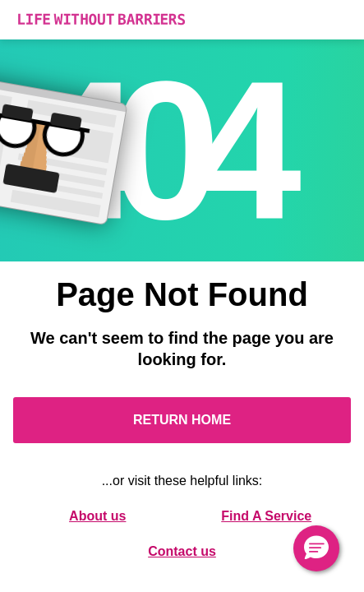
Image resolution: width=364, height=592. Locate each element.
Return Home (182, 420)
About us (97, 516)
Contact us (182, 551)
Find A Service (266, 516)
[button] (316, 548)
